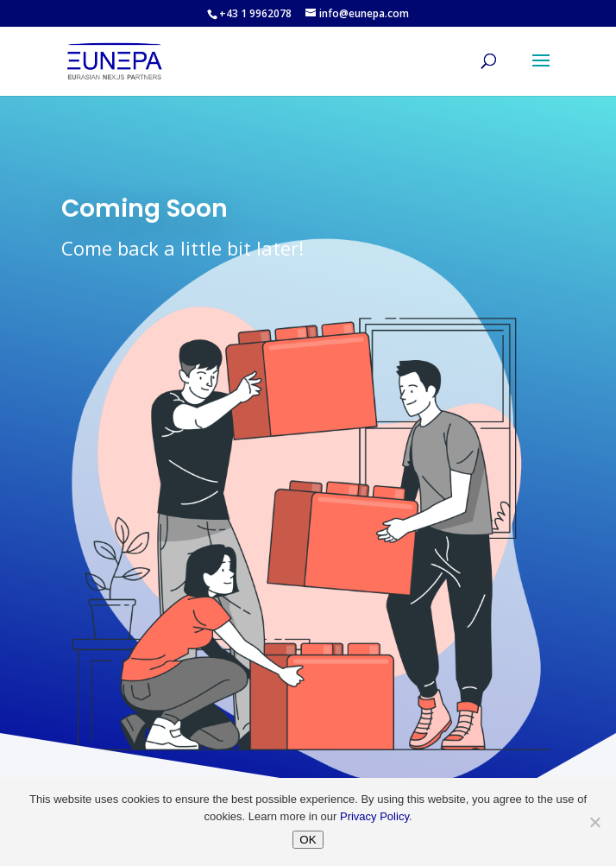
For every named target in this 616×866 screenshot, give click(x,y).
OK (308, 840)
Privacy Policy (374, 816)
